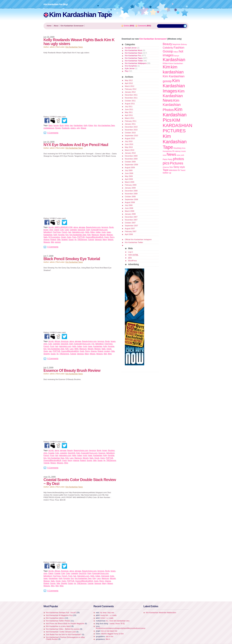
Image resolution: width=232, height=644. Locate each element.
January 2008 (130, 214)
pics (166, 163)
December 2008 (131, 191)
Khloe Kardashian (176, 63)
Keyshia (61, 235)
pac (50, 351)
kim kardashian (173, 69)
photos (179, 159)
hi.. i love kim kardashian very (118, 621)
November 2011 (131, 98)
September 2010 (131, 136)
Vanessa (98, 239)
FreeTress (57, 232)
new (164, 155)
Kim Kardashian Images (174, 86)
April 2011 (129, 115)
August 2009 (130, 167)
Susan (71, 239)
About (56, 26)
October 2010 (130, 133)
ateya (76, 227)
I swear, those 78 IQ (117, 624)
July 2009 (129, 170)
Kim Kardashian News (134, 53)
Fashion (179, 48)
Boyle (111, 227)
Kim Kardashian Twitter (134, 61)
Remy (112, 237)
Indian (98, 232)
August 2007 (130, 228)
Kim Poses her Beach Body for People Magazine (65, 624)
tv (179, 170)
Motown (110, 235)
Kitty (89, 235)
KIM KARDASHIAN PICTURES (177, 125)
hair (70, 232)
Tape (166, 170)
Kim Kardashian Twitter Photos (58, 621)
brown (46, 230)
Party (170, 159)
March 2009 (130, 182)
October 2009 (130, 162)
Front (52, 346)
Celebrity (168, 48)
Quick (106, 237)
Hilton (92, 232)
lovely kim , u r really (109, 615)
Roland (53, 239)
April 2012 (129, 83)
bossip (56, 125)
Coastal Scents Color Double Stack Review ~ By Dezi (80, 482)
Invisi (104, 232)
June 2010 (129, 144)
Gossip (168, 51)
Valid (133, 255)
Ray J (127, 71)
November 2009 (131, 159)
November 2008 (131, 194)
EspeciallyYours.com (99, 230)
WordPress (132, 261)
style (182, 167)
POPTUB (81, 237)
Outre (69, 237)
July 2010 (129, 141)
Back (51, 125)
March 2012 (130, 86)
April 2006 (129, 234)
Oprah (63, 237)
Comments (142, 26)
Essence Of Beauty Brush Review (72, 370)
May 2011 (129, 112)
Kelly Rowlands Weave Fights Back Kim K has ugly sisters (79, 42)
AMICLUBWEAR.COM (64, 227)
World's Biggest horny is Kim (112, 634)
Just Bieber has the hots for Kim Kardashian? (64, 634)
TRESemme (82, 239)
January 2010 (130, 153)
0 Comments (53, 133)
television (173, 170)
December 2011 (131, 95)
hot (181, 51)
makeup (178, 151)
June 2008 (129, 208)
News (171, 154)
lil (173, 151)
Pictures (176, 163)
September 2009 (131, 165)
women (58, 242)
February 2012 (131, 89)
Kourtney (178, 148)
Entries (127, 26)
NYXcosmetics (54, 237)
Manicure (95, 235)
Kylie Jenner (130, 68)
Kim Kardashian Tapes (74, 47)
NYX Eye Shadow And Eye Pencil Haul (76, 145)
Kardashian (78, 125)
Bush (62, 125)
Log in (130, 252)
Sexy (176, 167)
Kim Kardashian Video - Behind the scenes (63, 629)
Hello (87, 232)
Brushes (111, 450)
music (184, 151)
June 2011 (129, 109)
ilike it (108, 639)
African (57, 341)
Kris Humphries (131, 66)
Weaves (47, 242)
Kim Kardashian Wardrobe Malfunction (161, 613)
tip (76, 239)
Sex (171, 167)
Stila (59, 239)
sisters (73, 128)
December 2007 (131, 217)
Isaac (109, 232)
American (65, 341)
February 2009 (131, 185)
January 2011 (130, 124)
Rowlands (66, 128)
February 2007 (131, 231)
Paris (74, 237)
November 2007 (131, 220)
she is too (109, 636)
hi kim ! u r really (107, 618)
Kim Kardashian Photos (172, 105)
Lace (72, 349)
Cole (62, 230)
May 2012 (129, 80)
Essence (102, 453)
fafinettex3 (48, 232)
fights (67, 125)
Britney (184, 44)
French (64, 232)
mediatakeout (49, 128)
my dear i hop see (107, 613)
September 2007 (131, 226)
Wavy (105, 239)
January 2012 (130, 92)
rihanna (46, 239)
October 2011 (130, 101)
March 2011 (130, 118)
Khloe (91, 125)
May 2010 (129, 147)
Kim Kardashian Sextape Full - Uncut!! (61, 613)
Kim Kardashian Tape (80, 15)
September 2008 (131, 199)
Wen (53, 586)
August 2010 (130, 138)
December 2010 (131, 127)
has (71, 125)
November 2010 (131, 130)
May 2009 (129, 176)
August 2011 (130, 104)
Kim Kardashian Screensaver (72, 26)
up (170, 173)
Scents (89, 460)
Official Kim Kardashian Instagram (138, 239)
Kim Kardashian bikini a (55, 618)
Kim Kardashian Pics (133, 56)
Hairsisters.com (78, 232)
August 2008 (130, 202)
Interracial (105, 576)
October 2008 (130, 197)
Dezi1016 (81, 230)
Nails (45, 237)
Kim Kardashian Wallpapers (136, 63)
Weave (83, 128)
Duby (88, 230)
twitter (166, 173)
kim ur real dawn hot (109, 631)
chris (51, 230)
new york (180, 155)
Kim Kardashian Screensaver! (153, 39)
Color (67, 230)
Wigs (110, 354)
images (168, 55)
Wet (52, 242)
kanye (177, 56)
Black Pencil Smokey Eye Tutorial (72, 259)
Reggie (58, 128)
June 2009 (129, 173)
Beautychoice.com (93, 227)
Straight (64, 239)
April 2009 (129, 179)
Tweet (183, 170)
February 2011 (131, 121)
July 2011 (129, 106)
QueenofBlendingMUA (94, 237)
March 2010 (130, 150)
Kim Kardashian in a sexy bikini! (58, 626)
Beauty (70, 450)
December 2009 (131, 156)
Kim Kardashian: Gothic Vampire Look (61, 632)
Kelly (85, 125)
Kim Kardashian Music (134, 50)
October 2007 (130, 223)
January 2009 (130, 188)
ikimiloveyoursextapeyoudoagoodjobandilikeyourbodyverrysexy (121, 628)
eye (93, 344)
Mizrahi (103, 235)
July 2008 (129, 205)
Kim (95, 125)
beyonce (105, 227)
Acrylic (51, 227)
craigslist (73, 230)
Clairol (56, 230)
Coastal (51, 453)
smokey (107, 351)
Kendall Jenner (131, 48)
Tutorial (91, 239)
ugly (78, 128)
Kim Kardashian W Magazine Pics (59, 615)
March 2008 (130, 211)
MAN (76, 349)
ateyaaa (82, 227)
